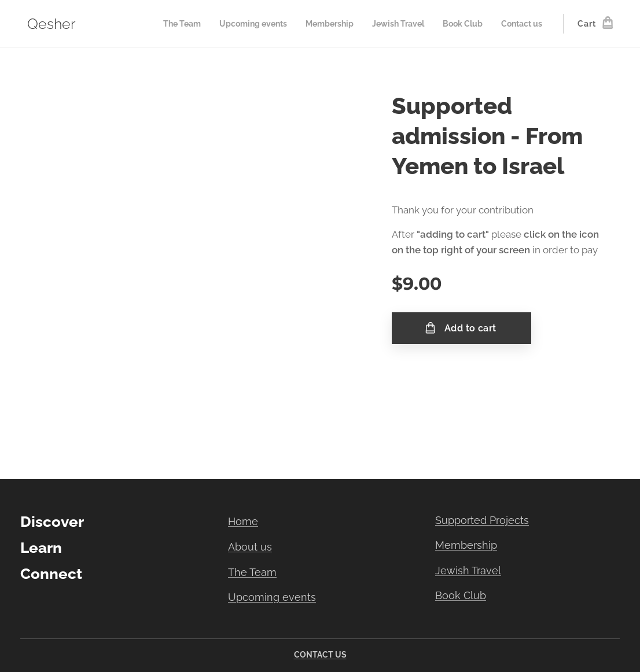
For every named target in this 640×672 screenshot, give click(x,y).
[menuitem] (179, 24)
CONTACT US (320, 655)
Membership (466, 545)
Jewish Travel (468, 571)
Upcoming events (272, 597)
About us (250, 547)
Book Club (461, 595)
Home (243, 521)
